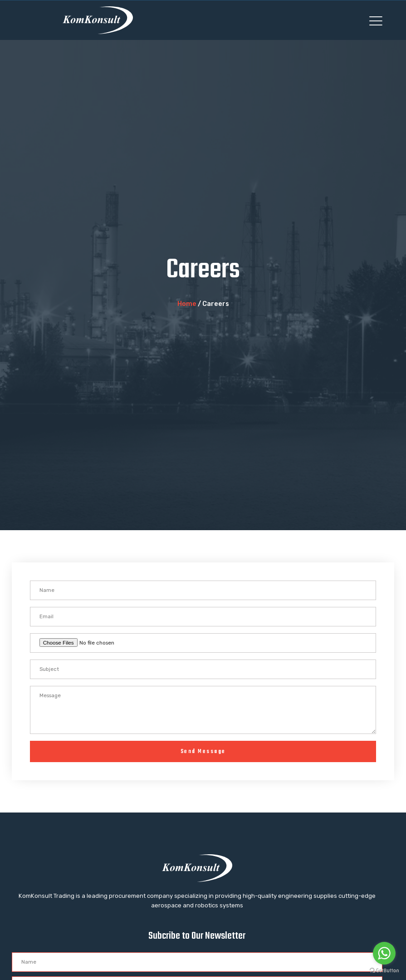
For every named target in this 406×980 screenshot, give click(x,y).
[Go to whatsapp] (384, 953)
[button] (376, 20)
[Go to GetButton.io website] (384, 971)
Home (187, 304)
